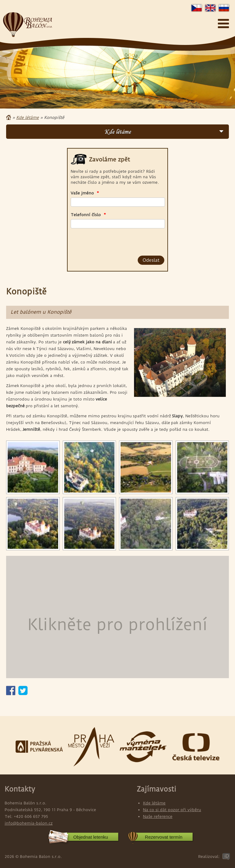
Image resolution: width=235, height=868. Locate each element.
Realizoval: (209, 856)
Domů (9, 117)
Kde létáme (28, 117)
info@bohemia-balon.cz (29, 823)
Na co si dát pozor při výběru (172, 810)
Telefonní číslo (88, 215)
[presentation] (106, 241)
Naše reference (158, 816)
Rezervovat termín (164, 837)
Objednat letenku (90, 837)
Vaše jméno (85, 193)
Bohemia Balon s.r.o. (28, 25)
